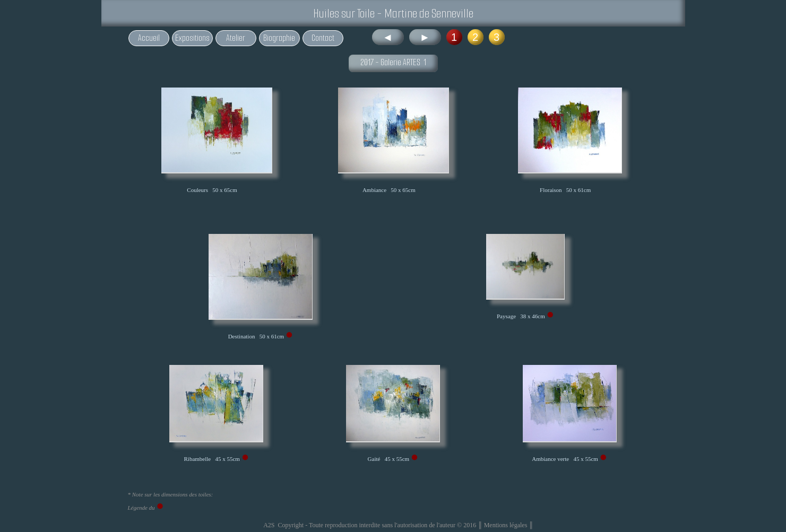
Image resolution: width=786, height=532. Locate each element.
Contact (323, 38)
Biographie (279, 38)
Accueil (149, 38)
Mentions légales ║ (509, 525)
